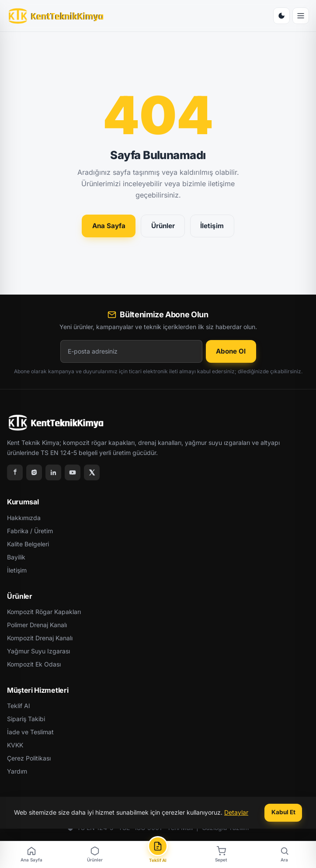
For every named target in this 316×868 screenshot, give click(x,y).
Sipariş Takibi (26, 719)
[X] (92, 472)
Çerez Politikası (29, 758)
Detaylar (236, 812)
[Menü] (301, 16)
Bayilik (16, 557)
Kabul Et (283, 812)
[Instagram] (34, 472)
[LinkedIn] (53, 472)
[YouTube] (73, 472)
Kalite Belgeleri (28, 544)
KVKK (15, 745)
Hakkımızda (24, 518)
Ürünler (163, 226)
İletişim (212, 226)
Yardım (17, 771)
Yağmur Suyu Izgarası (38, 651)
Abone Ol (231, 351)
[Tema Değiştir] (281, 16)
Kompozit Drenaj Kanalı (40, 638)
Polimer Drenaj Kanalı (37, 625)
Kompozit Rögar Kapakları (44, 612)
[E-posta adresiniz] (131, 351)
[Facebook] (15, 472)
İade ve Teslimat (30, 732)
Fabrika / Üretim (30, 531)
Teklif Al (18, 706)
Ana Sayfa (109, 226)
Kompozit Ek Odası (34, 664)
